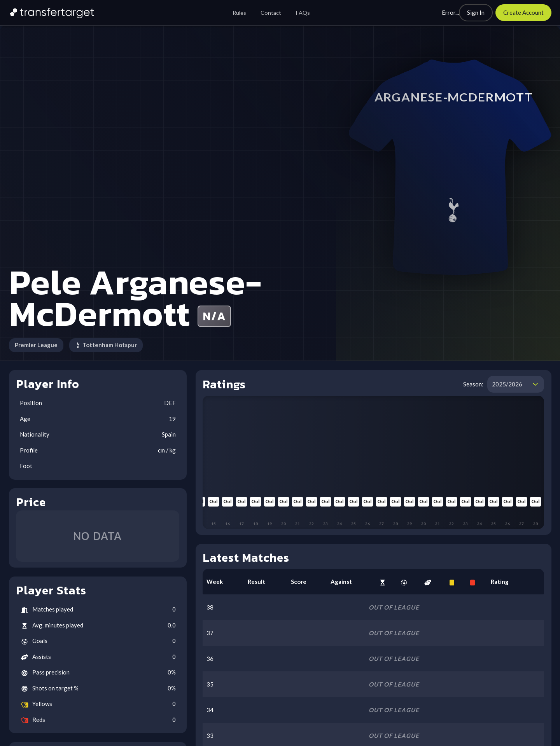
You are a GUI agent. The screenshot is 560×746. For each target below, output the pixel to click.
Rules (239, 13)
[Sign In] (476, 13)
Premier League (36, 345)
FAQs (303, 13)
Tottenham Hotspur (106, 345)
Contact (271, 13)
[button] (535, 384)
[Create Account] (523, 13)
